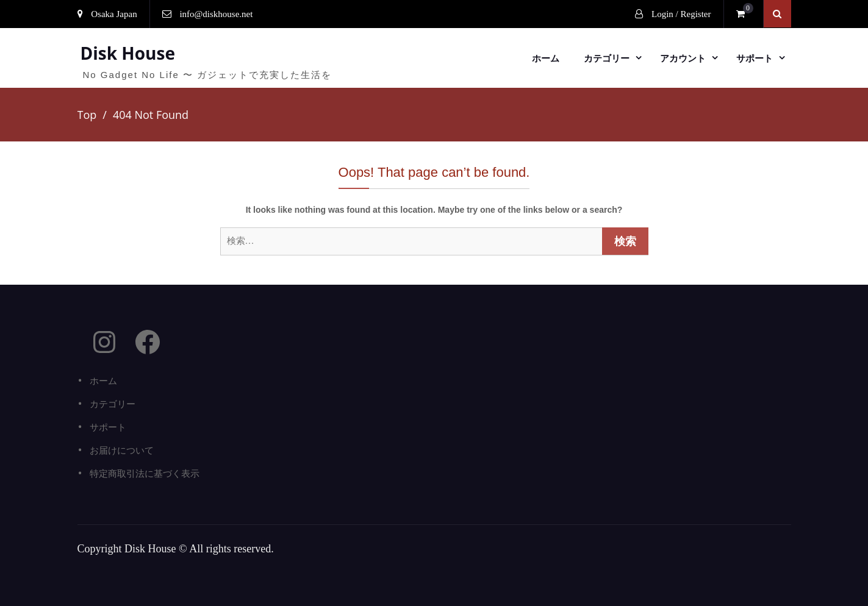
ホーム (546, 58)
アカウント (683, 58)
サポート (755, 58)
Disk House (128, 53)
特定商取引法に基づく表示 (145, 473)
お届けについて (122, 450)
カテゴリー (607, 58)
